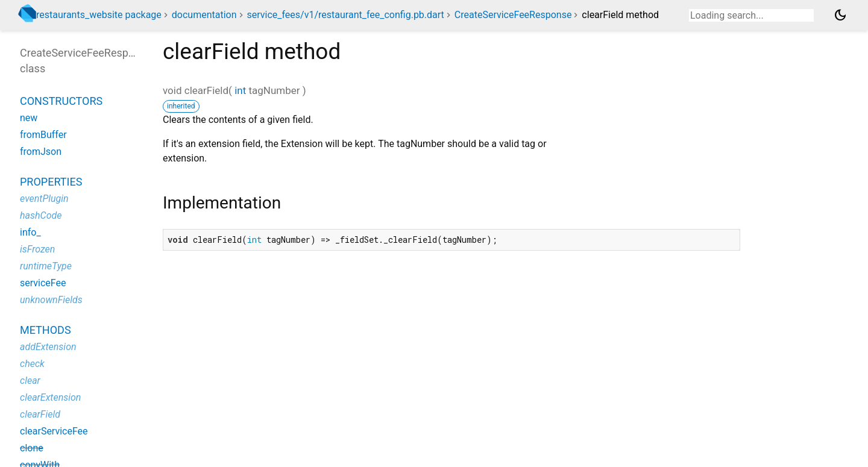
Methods (46, 330)
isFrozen (37, 249)
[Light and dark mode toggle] (840, 15)
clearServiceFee (54, 431)
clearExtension (50, 397)
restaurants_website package (99, 15)
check (32, 364)
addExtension (48, 347)
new (29, 118)
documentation (204, 15)
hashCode (41, 215)
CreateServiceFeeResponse (513, 15)
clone (32, 448)
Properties (51, 182)
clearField (40, 414)
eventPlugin (44, 199)
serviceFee (43, 283)
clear (30, 381)
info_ (30, 232)
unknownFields (51, 300)
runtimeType (46, 266)
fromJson (41, 152)
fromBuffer (43, 135)
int (240, 90)
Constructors (61, 101)
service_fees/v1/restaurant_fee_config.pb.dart (345, 15)
